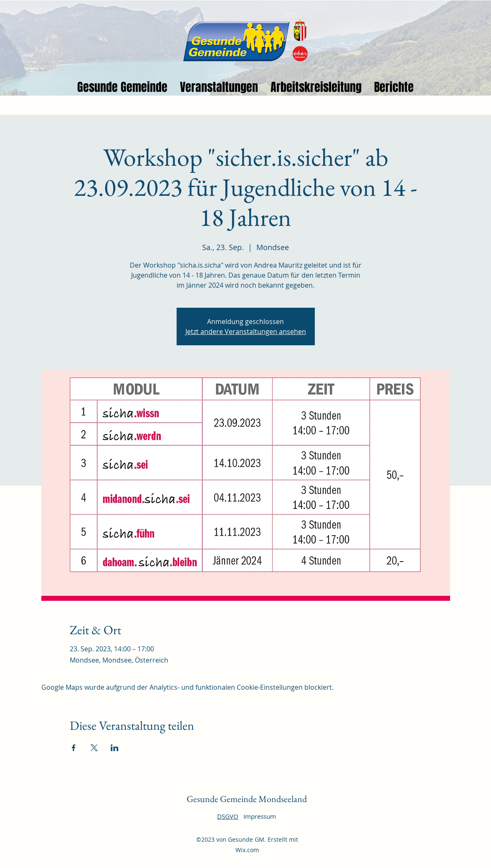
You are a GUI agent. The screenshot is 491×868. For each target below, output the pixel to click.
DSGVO (228, 816)
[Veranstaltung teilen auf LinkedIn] (115, 748)
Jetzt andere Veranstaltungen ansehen (246, 332)
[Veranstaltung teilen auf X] (94, 748)
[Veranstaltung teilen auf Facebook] (74, 748)
